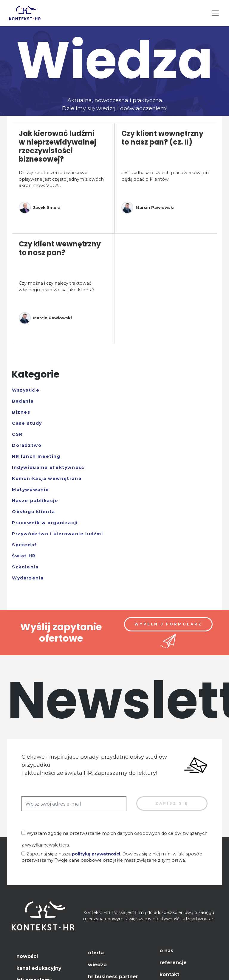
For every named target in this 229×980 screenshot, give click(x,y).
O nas (166, 951)
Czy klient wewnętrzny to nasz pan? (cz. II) (162, 138)
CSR (17, 434)
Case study (27, 423)
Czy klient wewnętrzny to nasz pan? (60, 248)
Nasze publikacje (35, 501)
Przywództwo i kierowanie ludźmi (58, 534)
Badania (23, 401)
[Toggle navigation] (215, 13)
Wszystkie (26, 390)
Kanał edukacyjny (39, 968)
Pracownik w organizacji (45, 523)
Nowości (27, 956)
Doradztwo (27, 445)
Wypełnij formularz (168, 624)
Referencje (173, 963)
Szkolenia (25, 567)
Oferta (96, 953)
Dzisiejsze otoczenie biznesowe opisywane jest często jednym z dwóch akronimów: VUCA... (61, 179)
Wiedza (97, 965)
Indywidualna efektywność (48, 467)
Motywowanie (31, 490)
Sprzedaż (25, 545)
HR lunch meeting (36, 456)
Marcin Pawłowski (148, 208)
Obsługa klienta (34, 512)
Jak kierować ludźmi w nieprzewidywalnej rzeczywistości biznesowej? (58, 146)
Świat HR (24, 556)
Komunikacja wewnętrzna (47, 479)
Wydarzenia (28, 578)
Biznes (21, 412)
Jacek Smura (40, 208)
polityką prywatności (96, 854)
